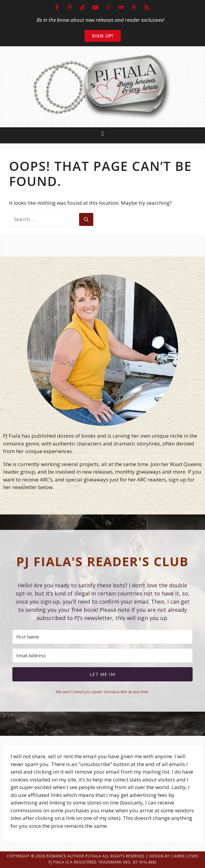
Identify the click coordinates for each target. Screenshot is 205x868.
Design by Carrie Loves (174, 856)
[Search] (86, 219)
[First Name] (102, 637)
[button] (102, 134)
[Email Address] (102, 656)
